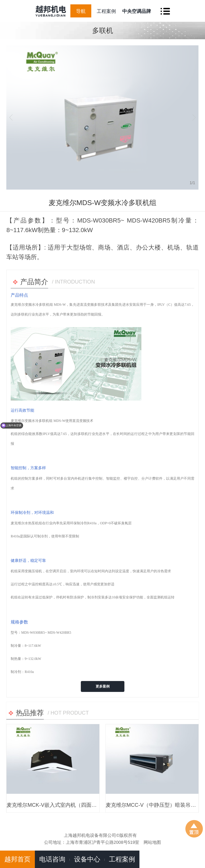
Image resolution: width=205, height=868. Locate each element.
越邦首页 (17, 859)
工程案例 (106, 11)
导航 (81, 11)
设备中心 (87, 859)
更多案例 (103, 686)
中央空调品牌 (137, 11)
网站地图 (152, 842)
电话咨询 (52, 859)
